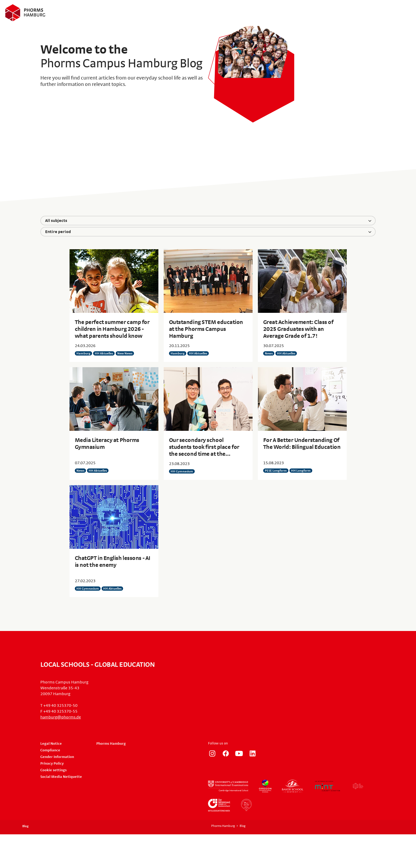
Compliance (50, 750)
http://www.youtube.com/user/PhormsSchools (239, 753)
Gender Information (57, 757)
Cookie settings (53, 770)
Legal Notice (51, 744)
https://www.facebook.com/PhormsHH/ (226, 753)
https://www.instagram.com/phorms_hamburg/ (212, 753)
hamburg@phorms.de (61, 717)
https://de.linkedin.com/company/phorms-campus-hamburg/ (253, 753)
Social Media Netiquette (61, 777)
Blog (25, 826)
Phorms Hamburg (111, 744)
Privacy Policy (52, 764)
